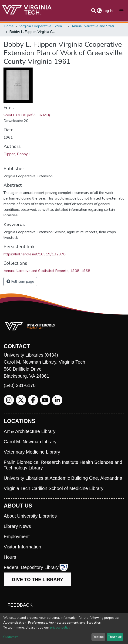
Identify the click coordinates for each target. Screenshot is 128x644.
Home (9, 26)
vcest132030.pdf (27, 115)
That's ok (115, 637)
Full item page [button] (20, 282)
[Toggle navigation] (121, 11)
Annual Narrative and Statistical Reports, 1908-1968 (95, 26)
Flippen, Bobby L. (17, 154)
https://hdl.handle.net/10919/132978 (35, 254)
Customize (11, 637)
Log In (108, 11)
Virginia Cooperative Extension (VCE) (43, 26)
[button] (99, 11)
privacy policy (60, 628)
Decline (98, 637)
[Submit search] (93, 11)
